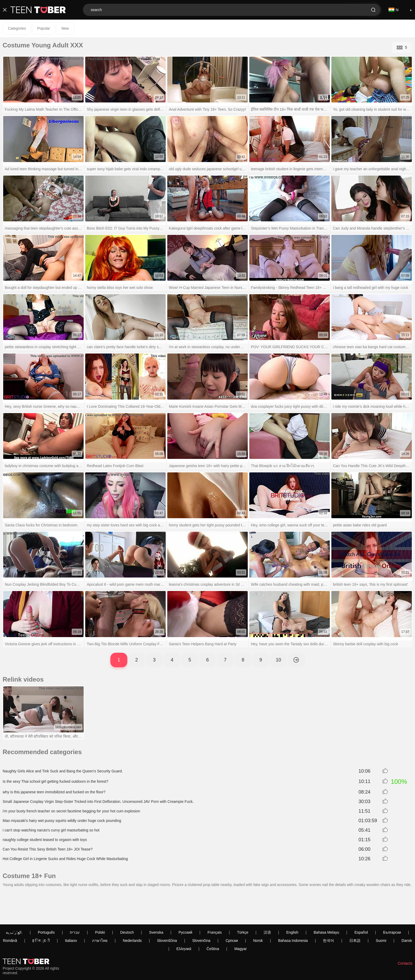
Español (361, 903)
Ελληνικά (184, 919)
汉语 (267, 903)
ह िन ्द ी (41, 911)
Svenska (156, 903)
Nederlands (132, 911)
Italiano (71, 911)
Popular (44, 28)
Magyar (240, 919)
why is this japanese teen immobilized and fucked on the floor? (54, 792)
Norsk (258, 911)
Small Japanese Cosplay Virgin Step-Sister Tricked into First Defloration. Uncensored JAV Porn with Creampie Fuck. (98, 802)
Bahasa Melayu (326, 903)
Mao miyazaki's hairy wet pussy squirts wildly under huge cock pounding (62, 821)
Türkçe (243, 903)
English (292, 903)
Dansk (407, 911)
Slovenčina (201, 911)
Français (215, 903)
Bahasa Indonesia (293, 911)
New (65, 28)
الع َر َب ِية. (14, 903)
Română (10, 911)
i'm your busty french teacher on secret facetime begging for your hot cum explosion (71, 811)
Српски (232, 911)
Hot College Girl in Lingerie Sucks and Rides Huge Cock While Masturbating (65, 859)
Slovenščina (167, 911)
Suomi (381, 911)
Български (392, 903)
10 (278, 660)
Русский (185, 903)
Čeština (213, 919)
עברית (75, 903)
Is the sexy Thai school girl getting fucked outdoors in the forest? (55, 781)
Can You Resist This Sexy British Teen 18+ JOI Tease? (48, 849)
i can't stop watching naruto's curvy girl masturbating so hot (51, 830)
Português (46, 903)
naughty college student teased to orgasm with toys (45, 840)
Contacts (405, 934)
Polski (100, 903)
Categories (17, 28)
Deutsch (127, 903)
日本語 (355, 911)
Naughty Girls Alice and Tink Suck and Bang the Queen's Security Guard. (63, 771)
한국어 (328, 911)
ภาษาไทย (100, 911)
